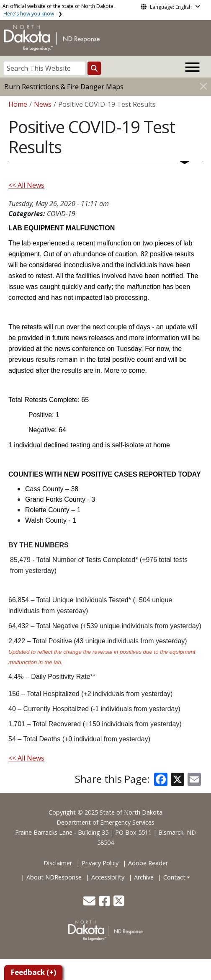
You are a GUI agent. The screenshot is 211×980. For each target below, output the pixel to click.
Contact (174, 877)
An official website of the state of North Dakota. (59, 10)
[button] (90, 903)
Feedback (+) (33, 972)
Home (18, 104)
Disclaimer (58, 863)
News (43, 104)
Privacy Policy (100, 863)
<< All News (26, 185)
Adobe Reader (148, 863)
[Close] (203, 86)
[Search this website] (94, 68)
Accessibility (108, 877)
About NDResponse (54, 877)
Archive (144, 877)
